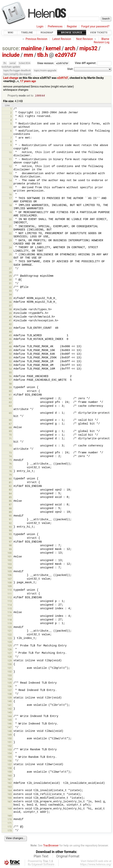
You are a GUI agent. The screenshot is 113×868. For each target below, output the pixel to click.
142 (10, 709)
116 (10, 613)
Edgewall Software (43, 865)
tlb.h (43, 55)
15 (10, 188)
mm (28, 55)
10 (10, 153)
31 (10, 284)
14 (10, 181)
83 (10, 490)
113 (10, 601)
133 (10, 676)
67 (10, 424)
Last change (11, 78)
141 (10, 705)
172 (10, 827)
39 (10, 314)
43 (10, 328)
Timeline (27, 32)
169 (10, 816)
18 (10, 206)
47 (10, 343)
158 (10, 768)
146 (10, 724)
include (11, 55)
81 (10, 483)
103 (10, 564)
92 (10, 524)
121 (10, 631)
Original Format (68, 857)
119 (10, 624)
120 (10, 627)
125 (10, 646)
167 (10, 802)
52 (10, 362)
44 (10, 332)
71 (10, 439)
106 (10, 575)
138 (10, 694)
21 (10, 227)
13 (10, 174)
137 (10, 691)
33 (10, 291)
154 (10, 754)
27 (10, 269)
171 (10, 823)
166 (10, 798)
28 (10, 273)
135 (10, 683)
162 (10, 783)
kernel (53, 48)
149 (10, 735)
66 (10, 420)
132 (10, 672)
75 (10, 460)
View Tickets (99, 32)
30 (10, 280)
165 (10, 794)
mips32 (88, 48)
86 (10, 501)
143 (10, 713)
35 (10, 299)
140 (10, 702)
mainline (31, 48)
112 (10, 598)
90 (10, 516)
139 (10, 698)
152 (10, 746)
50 (10, 354)
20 (10, 220)
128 (10, 657)
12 (10, 167)
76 (10, 464)
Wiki (10, 32)
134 (10, 679)
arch (70, 48)
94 (10, 531)
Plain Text (41, 857)
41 (10, 321)
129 (10, 661)
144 (10, 717)
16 (10, 195)
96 (10, 538)
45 (10, 336)
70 (10, 435)
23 (10, 241)
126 (10, 650)
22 (10, 234)
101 (10, 557)
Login (40, 26)
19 (10, 213)
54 (10, 369)
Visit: (70, 69)
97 (10, 542)
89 (10, 512)
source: (11, 48)
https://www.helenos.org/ (96, 865)
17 (10, 199)
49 (10, 351)
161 (10, 780)
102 (10, 561)
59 (10, 388)
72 (10, 446)
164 (10, 791)
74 (10, 457)
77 (10, 468)
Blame (105, 39)
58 (10, 384)
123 (10, 639)
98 (10, 546)
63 (10, 403)
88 (10, 509)
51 (10, 358)
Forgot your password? (95, 26)
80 (10, 479)
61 (10, 395)
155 (10, 757)
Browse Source (72, 32)
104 (10, 568)
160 (10, 776)
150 (10, 739)
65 (10, 413)
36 (10, 302)
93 (10, 527)
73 (10, 453)
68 (10, 428)
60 (10, 391)
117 (10, 616)
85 (10, 498)
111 (10, 594)
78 (10, 472)
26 (10, 262)
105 (10, 572)
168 (10, 809)
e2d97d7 (66, 55)
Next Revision (84, 39)
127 (10, 653)
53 (10, 365)
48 (10, 347)
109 (10, 587)
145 (10, 720)
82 (10, 486)
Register (72, 26)
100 (10, 553)
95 (10, 535)
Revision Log (102, 42)
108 (10, 583)
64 (10, 406)
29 (10, 276)
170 (10, 820)
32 (10, 288)
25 (10, 255)
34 (10, 295)
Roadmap (47, 32)
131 (10, 668)
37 (10, 306)
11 (10, 160)
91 (10, 520)
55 (10, 373)
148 (10, 731)
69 (10, 431)
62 (10, 399)
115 (10, 609)
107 (10, 579)
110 (10, 590)
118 (10, 620)
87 (10, 505)
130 (10, 665)
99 (10, 550)
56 (10, 377)
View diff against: (93, 63)
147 (10, 728)
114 (10, 605)
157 (10, 765)
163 (10, 787)
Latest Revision (62, 39)
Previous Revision (36, 39)
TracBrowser (51, 846)
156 (10, 761)
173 (10, 831)
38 (10, 310)
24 (10, 248)
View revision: (46, 63)
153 (10, 750)
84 (10, 494)
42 (10, 325)
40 (10, 317)
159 (10, 772)
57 (10, 380)
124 (10, 642)
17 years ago (28, 81)
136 (10, 687)
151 (10, 742)
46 (10, 339)
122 (10, 635)
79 (10, 475)
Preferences (55, 26)
